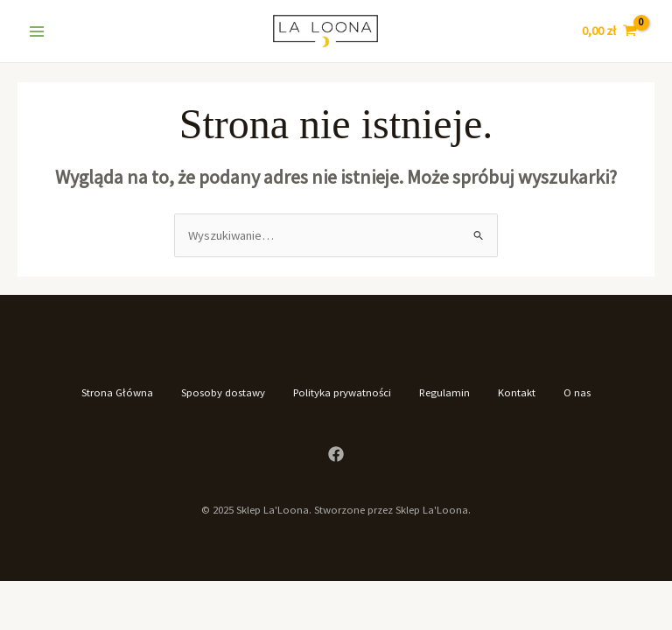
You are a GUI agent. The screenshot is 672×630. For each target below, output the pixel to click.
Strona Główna (117, 392)
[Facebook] (336, 454)
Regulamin (444, 392)
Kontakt (517, 392)
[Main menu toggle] (37, 31)
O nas (577, 392)
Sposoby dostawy (223, 392)
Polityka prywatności (342, 392)
